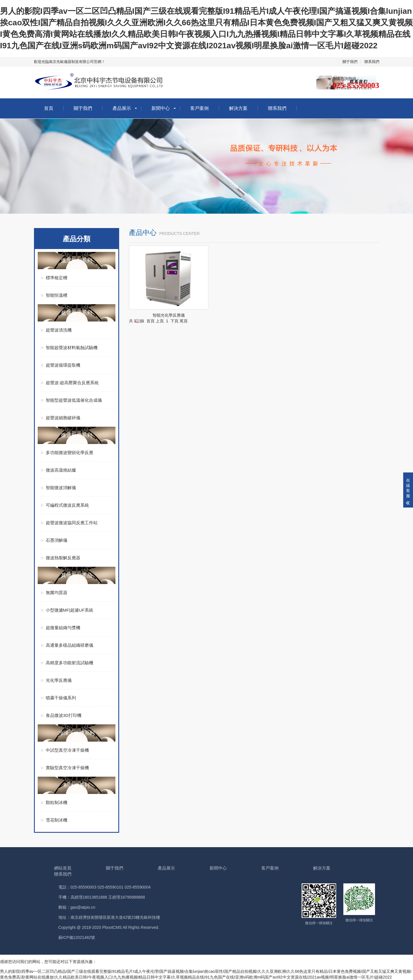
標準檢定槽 (57, 278)
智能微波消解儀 (61, 488)
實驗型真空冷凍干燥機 (67, 768)
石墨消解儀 (57, 540)
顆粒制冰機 (57, 802)
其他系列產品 (77, 575)
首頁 (49, 108)
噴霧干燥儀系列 (61, 698)
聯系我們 (372, 62)
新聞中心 (161, 108)
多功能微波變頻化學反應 (70, 452)
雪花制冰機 (57, 820)
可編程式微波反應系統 (67, 505)
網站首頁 (63, 868)
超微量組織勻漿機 (63, 628)
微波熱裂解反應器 (63, 558)
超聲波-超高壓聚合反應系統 (72, 383)
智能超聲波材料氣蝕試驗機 (72, 348)
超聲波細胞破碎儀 (63, 418)
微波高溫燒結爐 (61, 470)
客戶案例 (199, 108)
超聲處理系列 (77, 313)
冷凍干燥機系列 (77, 733)
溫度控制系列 (77, 261)
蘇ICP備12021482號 (77, 937)
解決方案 (238, 108)
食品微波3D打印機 (64, 715)
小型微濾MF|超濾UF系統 (70, 610)
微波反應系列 (77, 435)
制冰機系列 (77, 785)
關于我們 (350, 62)
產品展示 (122, 108)
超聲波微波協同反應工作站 (72, 523)
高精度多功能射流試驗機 (70, 663)
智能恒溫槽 (57, 295)
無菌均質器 (57, 593)
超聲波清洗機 (59, 330)
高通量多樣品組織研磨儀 (70, 645)
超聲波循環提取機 (63, 365)
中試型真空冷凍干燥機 (67, 750)
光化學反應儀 (59, 680)
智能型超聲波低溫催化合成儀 (74, 400)
